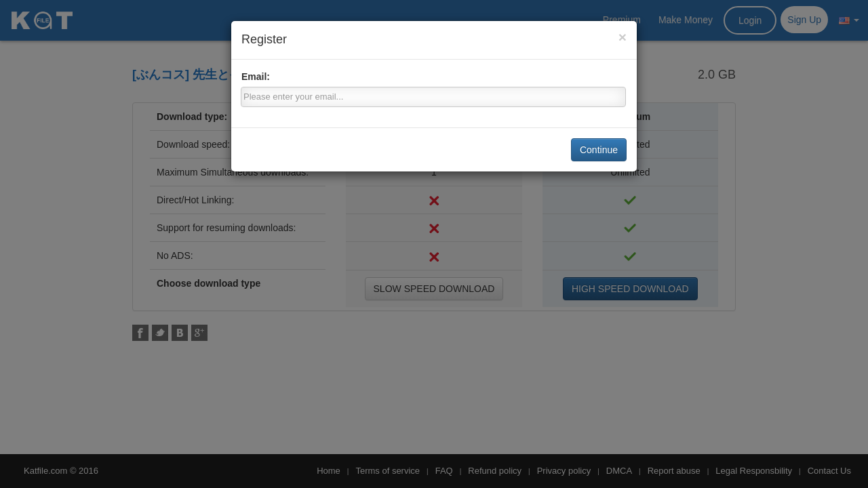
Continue (599, 150)
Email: (256, 77)
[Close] (623, 37)
